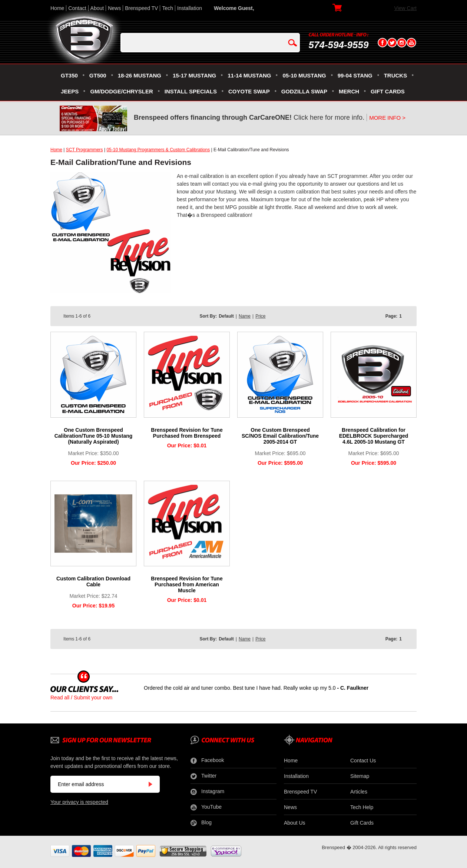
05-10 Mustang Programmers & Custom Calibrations (158, 150)
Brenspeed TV (141, 8)
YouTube (206, 807)
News (114, 8)
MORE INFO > (387, 118)
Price (260, 316)
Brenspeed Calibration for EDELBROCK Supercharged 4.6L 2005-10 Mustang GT (374, 436)
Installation (190, 8)
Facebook (207, 761)
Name (245, 316)
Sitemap (360, 776)
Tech (168, 8)
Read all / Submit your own (81, 698)
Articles (359, 792)
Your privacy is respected (79, 802)
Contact (77, 8)
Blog (201, 823)
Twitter (203, 776)
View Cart (405, 8)
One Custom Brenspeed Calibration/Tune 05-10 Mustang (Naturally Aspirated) (94, 436)
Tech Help (362, 807)
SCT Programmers (85, 150)
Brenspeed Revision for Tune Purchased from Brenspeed (187, 433)
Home (57, 8)
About (97, 8)
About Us (295, 823)
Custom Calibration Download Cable (93, 582)
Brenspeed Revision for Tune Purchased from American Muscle (187, 584)
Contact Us (363, 761)
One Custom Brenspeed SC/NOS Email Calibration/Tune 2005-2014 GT (280, 436)
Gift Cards (362, 823)
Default (226, 316)
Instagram (207, 792)
